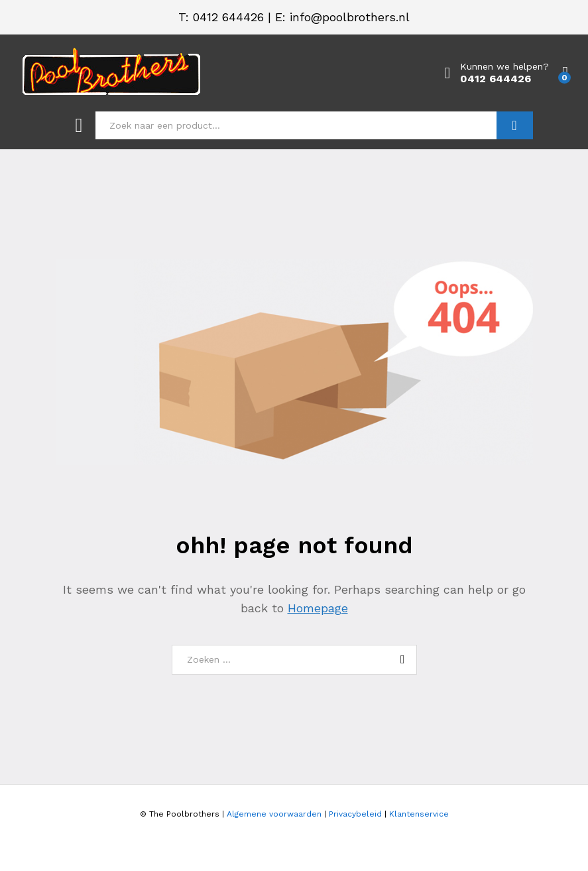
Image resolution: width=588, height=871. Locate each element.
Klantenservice (419, 814)
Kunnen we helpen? (504, 66)
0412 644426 (228, 17)
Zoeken (515, 125)
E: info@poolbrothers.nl (342, 17)
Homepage (318, 608)
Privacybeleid (355, 814)
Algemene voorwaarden (274, 814)
